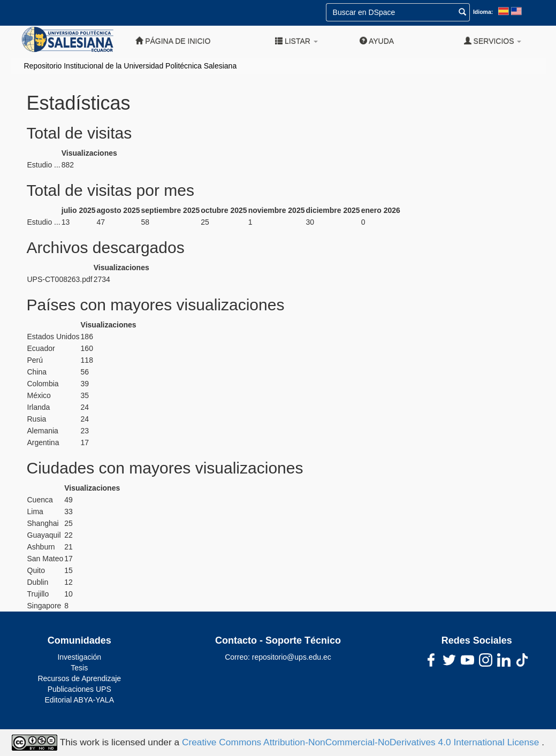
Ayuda (377, 41)
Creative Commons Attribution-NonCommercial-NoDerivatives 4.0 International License (362, 742)
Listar (296, 41)
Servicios (493, 41)
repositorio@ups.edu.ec (292, 657)
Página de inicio (173, 41)
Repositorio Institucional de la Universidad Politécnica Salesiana (131, 66)
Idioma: (483, 12)
